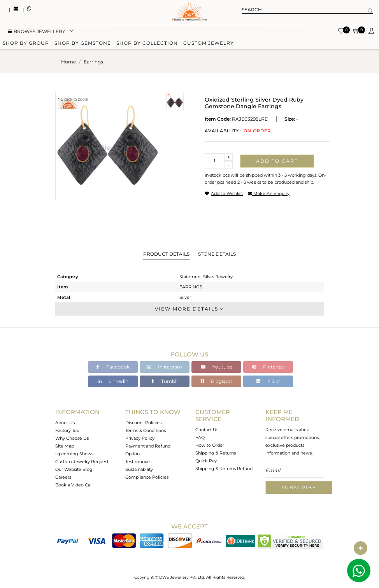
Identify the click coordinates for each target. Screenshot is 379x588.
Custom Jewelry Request (82, 462)
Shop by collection (147, 44)
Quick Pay (206, 461)
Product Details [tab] (166, 254)
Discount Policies (143, 423)
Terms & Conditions (146, 430)
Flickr (268, 381)
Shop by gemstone (83, 44)
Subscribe (299, 487)
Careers (63, 477)
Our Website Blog (74, 469)
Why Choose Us (72, 438)
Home (68, 62)
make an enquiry (269, 193)
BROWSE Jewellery (37, 32)
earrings (93, 62)
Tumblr (165, 381)
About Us (65, 423)
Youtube (217, 367)
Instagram (165, 367)
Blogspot (216, 381)
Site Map (65, 446)
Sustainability (139, 469)
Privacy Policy (140, 438)
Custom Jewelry (209, 44)
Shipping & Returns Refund (224, 469)
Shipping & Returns (216, 453)
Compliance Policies (147, 477)
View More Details (189, 309)
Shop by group (26, 44)
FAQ (200, 437)
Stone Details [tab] (217, 254)
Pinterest (268, 367)
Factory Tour (68, 430)
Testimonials (138, 462)
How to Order (210, 445)
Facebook (113, 367)
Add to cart (277, 161)
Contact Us (207, 430)
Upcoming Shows (74, 454)
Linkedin (113, 381)
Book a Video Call (74, 485)
